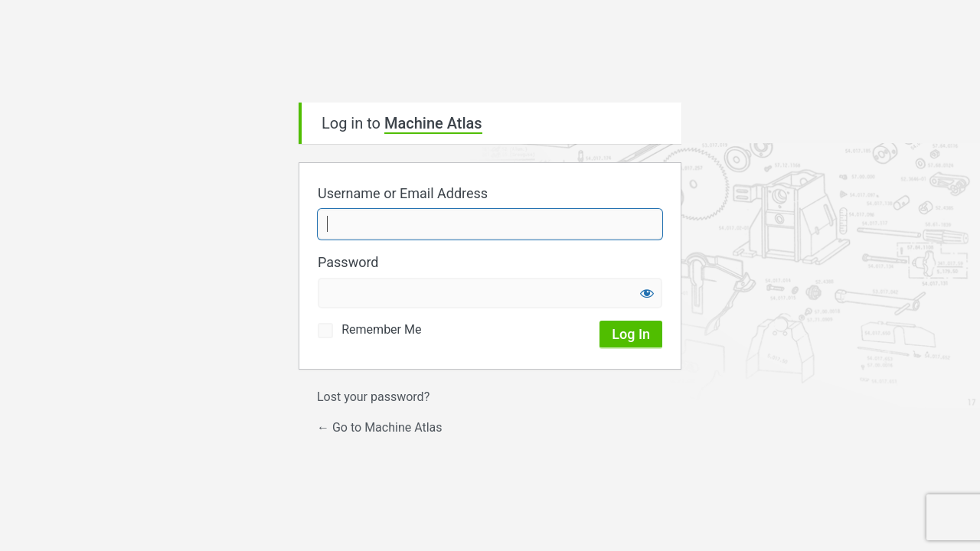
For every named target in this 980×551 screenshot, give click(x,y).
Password (348, 262)
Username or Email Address (403, 193)
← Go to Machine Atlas (380, 427)
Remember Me (381, 329)
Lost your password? (373, 397)
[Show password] (647, 293)
